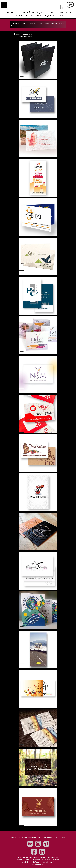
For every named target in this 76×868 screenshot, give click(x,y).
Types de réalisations (23, 34)
